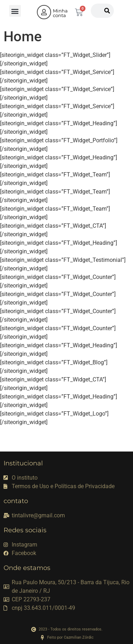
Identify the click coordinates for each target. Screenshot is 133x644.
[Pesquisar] (107, 11)
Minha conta (60, 13)
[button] (15, 11)
